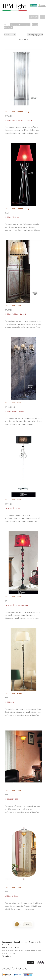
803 (7, 698)
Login (34, 17)
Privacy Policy (7, 956)
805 (7, 795)
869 (7, 892)
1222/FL (9, 504)
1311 (7, 601)
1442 (7, 213)
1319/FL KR (10, 407)
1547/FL (9, 310)
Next (28, 924)
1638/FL (9, 116)
